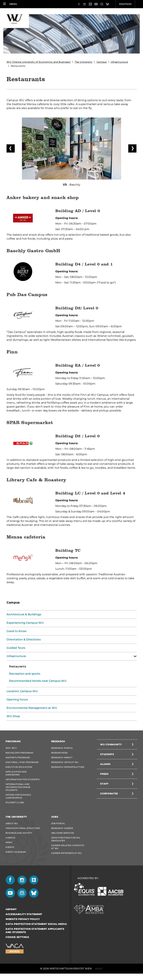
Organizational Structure (23, 828)
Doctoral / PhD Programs (22, 762)
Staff (104, 784)
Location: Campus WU (22, 691)
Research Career (62, 828)
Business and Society (19, 833)
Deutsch (107, 4)
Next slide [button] (132, 148)
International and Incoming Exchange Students (18, 787)
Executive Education (19, 767)
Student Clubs (15, 803)
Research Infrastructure (68, 767)
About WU (12, 823)
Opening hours (17, 700)
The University (84, 62)
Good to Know (17, 631)
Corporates (109, 794)
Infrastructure (119, 62)
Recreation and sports (25, 674)
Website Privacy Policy (23, 919)
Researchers (59, 753)
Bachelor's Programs (19, 753)
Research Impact (62, 758)
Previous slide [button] (11, 148)
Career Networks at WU (67, 853)
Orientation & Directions (24, 640)
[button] (10, 4)
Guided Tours (16, 648)
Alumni (105, 764)
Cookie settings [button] (17, 937)
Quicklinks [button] (130, 4)
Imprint (11, 909)
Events (10, 847)
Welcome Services (63, 833)
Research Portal (62, 748)
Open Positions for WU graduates (66, 839)
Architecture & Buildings (24, 614)
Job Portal (58, 823)
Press (104, 774)
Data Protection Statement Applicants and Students (35, 931)
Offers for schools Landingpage (18, 796)
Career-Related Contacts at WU (68, 847)
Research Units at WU (65, 762)
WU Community (111, 744)
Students (107, 754)
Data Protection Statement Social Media (36, 924)
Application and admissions (16, 773)
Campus (102, 62)
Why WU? (11, 748)
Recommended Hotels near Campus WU (38, 681)
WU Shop (13, 716)
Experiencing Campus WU (25, 623)
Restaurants (18, 667)
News (9, 842)
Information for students (22, 779)
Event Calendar (16, 852)
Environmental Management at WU (32, 708)
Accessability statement (24, 914)
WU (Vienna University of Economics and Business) (39, 62)
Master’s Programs (18, 758)
